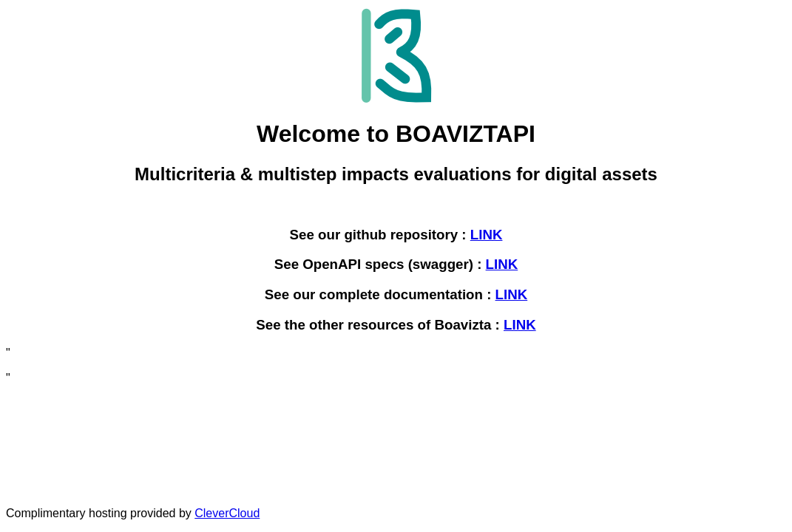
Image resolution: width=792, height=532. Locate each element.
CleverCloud (227, 513)
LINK (487, 235)
